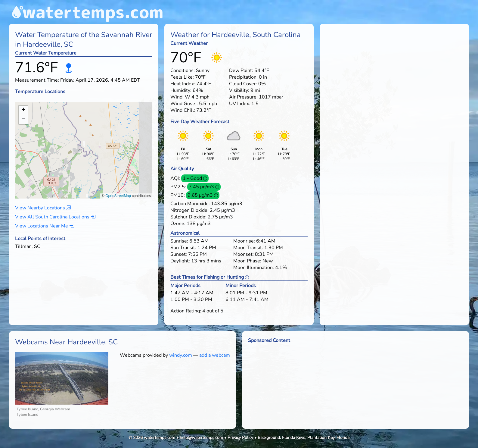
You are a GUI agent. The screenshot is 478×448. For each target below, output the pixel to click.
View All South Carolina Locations (55, 217)
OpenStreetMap (118, 196)
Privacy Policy (240, 438)
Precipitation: (243, 77)
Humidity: (181, 90)
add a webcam (215, 355)
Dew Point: (241, 70)
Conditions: (183, 70)
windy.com (181, 355)
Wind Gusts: (184, 104)
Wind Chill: (183, 110)
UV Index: (240, 104)
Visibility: (239, 90)
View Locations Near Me (45, 226)
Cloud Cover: (243, 84)
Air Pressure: (243, 97)
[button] (84, 144)
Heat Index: (183, 84)
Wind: (177, 97)
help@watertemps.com (201, 438)
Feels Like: (182, 77)
